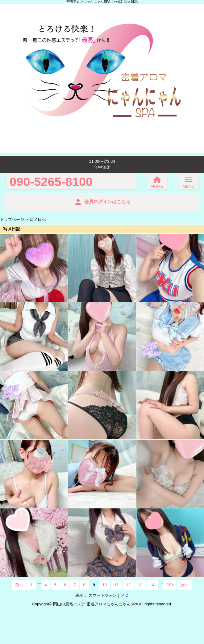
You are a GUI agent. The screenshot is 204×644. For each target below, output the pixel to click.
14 (152, 585)
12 (128, 585)
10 (105, 585)
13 (140, 585)
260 (170, 585)
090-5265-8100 (51, 182)
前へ (19, 585)
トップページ (12, 219)
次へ (184, 585)
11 (116, 585)
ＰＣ (125, 595)
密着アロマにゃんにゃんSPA (112, 604)
